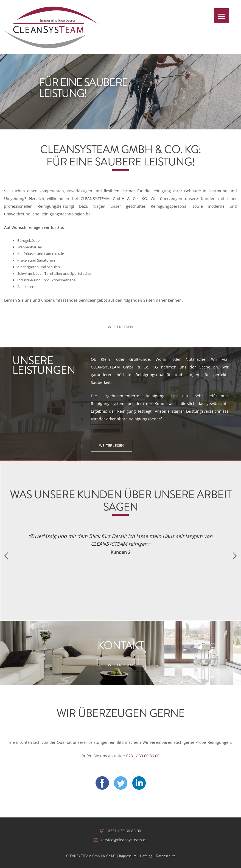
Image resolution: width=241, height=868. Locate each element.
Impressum (128, 856)
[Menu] (221, 16)
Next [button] (235, 556)
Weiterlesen (120, 327)
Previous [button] (6, 556)
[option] (120, 544)
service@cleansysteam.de (124, 840)
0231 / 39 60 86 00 (143, 756)
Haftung (146, 856)
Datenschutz (166, 856)
